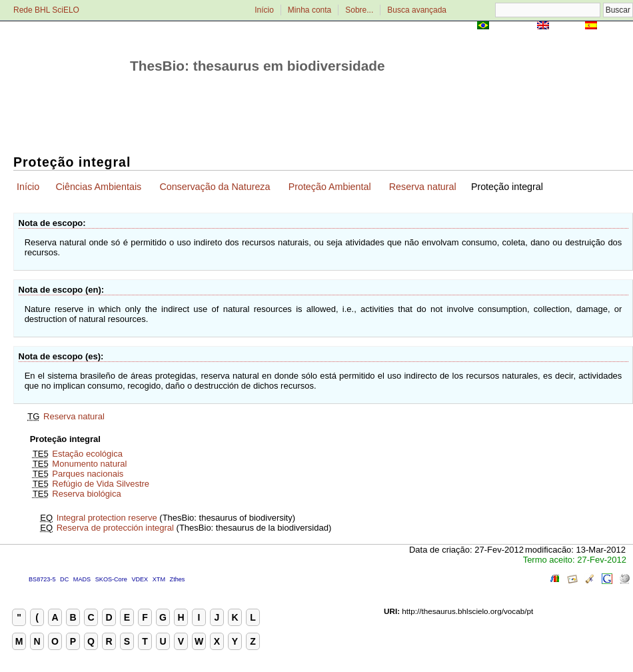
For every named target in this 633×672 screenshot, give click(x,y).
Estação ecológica (87, 454)
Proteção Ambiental (330, 187)
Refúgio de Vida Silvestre (101, 484)
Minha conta (310, 10)
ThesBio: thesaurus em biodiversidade (258, 66)
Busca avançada (417, 10)
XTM (159, 579)
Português (513, 26)
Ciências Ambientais (98, 187)
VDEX (140, 579)
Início (264, 10)
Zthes (178, 579)
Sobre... (359, 10)
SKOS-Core (111, 579)
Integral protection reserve (107, 518)
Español (616, 26)
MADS (82, 579)
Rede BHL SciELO (46, 10)
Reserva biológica (86, 494)
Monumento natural (89, 464)
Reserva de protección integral (115, 528)
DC (64, 579)
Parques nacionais (88, 474)
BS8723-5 (42, 579)
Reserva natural (423, 187)
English (567, 26)
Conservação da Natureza (215, 187)
